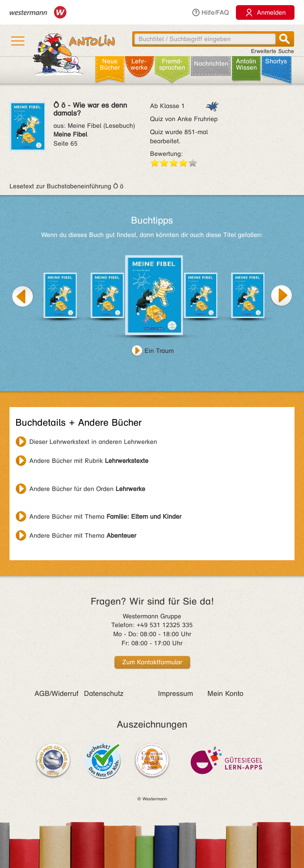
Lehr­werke (139, 64)
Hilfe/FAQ (210, 12)
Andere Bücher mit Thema (105, 516)
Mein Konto (225, 694)
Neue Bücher (110, 64)
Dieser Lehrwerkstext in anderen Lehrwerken (93, 442)
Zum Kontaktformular (152, 662)
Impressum (176, 694)
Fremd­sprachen (172, 64)
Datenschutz (104, 694)
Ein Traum (159, 351)
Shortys (276, 61)
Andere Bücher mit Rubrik (89, 461)
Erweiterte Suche (273, 51)
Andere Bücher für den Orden (87, 489)
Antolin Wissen (246, 64)
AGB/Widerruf (56, 694)
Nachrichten (211, 63)
